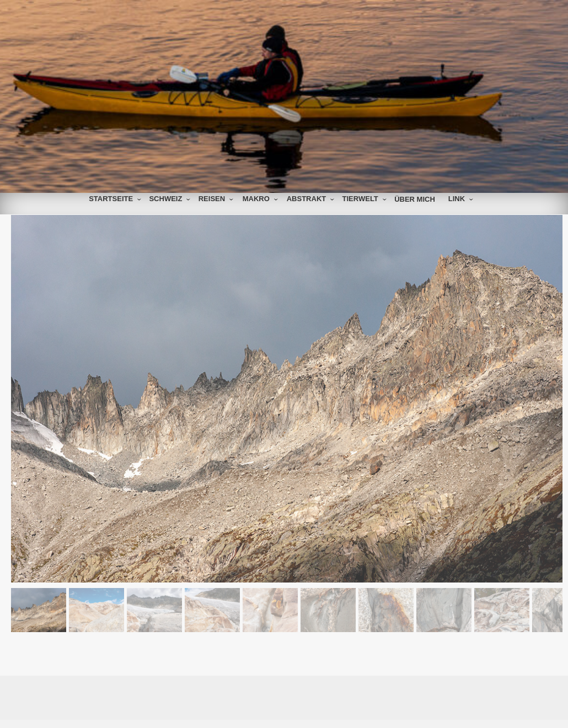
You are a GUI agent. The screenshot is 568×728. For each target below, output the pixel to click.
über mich (415, 199)
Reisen (212, 199)
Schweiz (165, 199)
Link (457, 199)
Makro (256, 199)
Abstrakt (307, 199)
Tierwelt (360, 199)
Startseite (111, 199)
